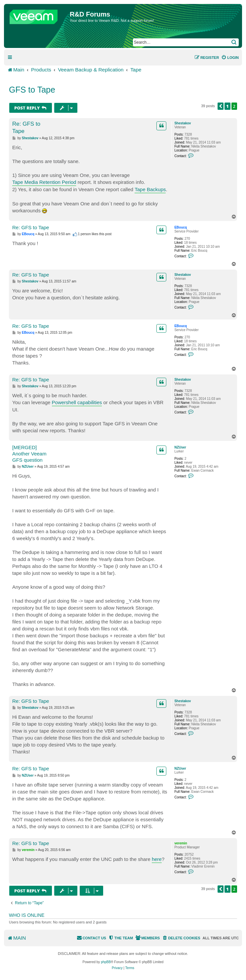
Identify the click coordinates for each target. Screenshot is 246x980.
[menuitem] (230, 58)
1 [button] (227, 106)
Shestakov (183, 123)
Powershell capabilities (77, 402)
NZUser (180, 447)
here (157, 859)
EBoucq (181, 227)
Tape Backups (150, 189)
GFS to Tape (32, 90)
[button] (221, 106)
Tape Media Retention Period (44, 182)
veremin (181, 843)
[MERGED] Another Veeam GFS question (29, 454)
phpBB (106, 962)
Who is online (27, 915)
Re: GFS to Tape (26, 127)
